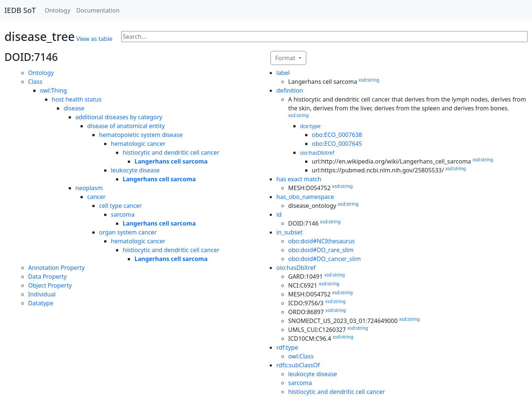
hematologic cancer (138, 144)
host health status (77, 99)
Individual (42, 294)
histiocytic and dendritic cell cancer (171, 152)
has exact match (299, 179)
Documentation (98, 10)
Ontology (58, 10)
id (279, 214)
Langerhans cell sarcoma (171, 161)
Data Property (47, 276)
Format (286, 58)
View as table (95, 39)
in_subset (289, 232)
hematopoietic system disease (141, 135)
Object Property (50, 285)
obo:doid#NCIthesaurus (321, 241)
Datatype (41, 303)
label (283, 73)
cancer (96, 197)
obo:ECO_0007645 (337, 144)
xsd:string (369, 80)
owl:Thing (53, 90)
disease (74, 108)
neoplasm (89, 188)
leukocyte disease (135, 170)
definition (290, 90)
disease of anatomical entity (126, 126)
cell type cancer (120, 206)
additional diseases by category (119, 117)
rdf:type (287, 347)
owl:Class (301, 356)
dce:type (310, 126)
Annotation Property (56, 268)
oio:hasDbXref (317, 153)
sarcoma (123, 214)
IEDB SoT (20, 10)
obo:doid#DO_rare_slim (321, 250)
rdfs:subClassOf (298, 365)
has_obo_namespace (305, 197)
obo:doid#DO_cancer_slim (324, 259)
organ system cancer (128, 232)
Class (35, 82)
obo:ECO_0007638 (337, 135)
